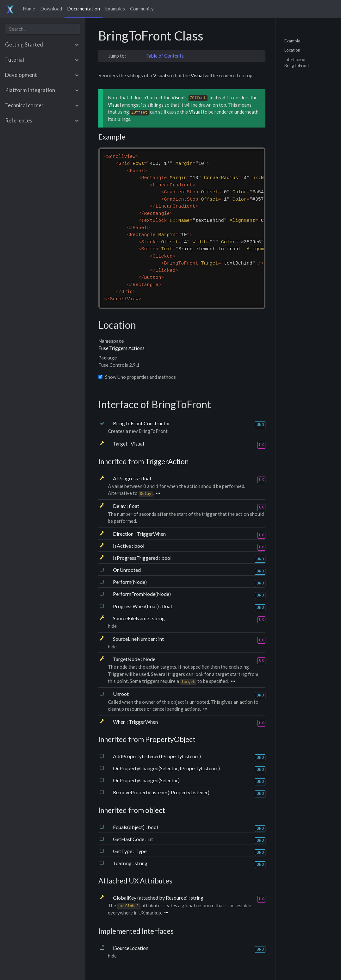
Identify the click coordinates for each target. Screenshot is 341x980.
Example (292, 41)
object (155, 810)
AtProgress (126, 478)
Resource (176, 898)
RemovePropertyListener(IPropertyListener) (161, 792)
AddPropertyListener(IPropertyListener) (157, 756)
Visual (160, 75)
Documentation (84, 9)
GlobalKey (125, 898)
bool (139, 546)
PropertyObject (170, 739)
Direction (124, 534)
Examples (115, 9)
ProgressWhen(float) (136, 606)
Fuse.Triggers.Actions (121, 348)
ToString (123, 863)
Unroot (121, 694)
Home (29, 9)
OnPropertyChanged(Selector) (146, 780)
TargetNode (127, 659)
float (146, 478)
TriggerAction (167, 462)
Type (141, 851)
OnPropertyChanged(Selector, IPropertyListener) (166, 768)
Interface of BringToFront (297, 62)
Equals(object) (129, 827)
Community (142, 9)
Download (51, 9)
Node (149, 659)
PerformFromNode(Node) (142, 594)
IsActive (122, 546)
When (120, 722)
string (158, 618)
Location (292, 50)
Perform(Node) (130, 582)
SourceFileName (131, 618)
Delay (120, 506)
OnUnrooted (127, 570)
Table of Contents (165, 56)
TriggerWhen (151, 534)
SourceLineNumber (134, 639)
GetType (123, 851)
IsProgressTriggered (136, 558)
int (161, 639)
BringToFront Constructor (142, 423)
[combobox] (43, 29)
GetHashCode (129, 839)
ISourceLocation (131, 948)
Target (121, 443)
